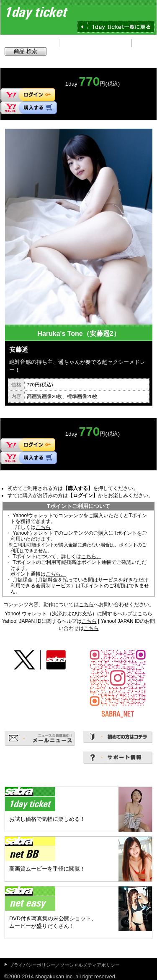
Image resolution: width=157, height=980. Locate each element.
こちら (43, 527)
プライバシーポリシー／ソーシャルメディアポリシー (64, 965)
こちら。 (91, 556)
